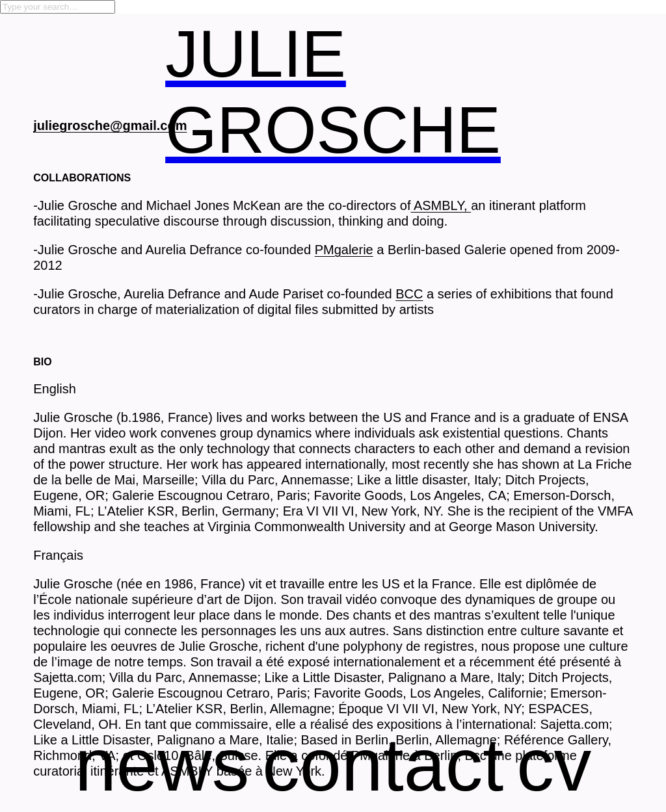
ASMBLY (439, 205)
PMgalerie (344, 250)
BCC (409, 294)
